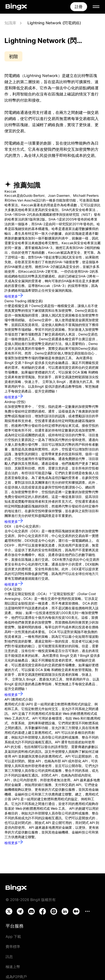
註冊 (79, 7)
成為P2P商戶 (16, 977)
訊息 (9, 957)
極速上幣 (13, 967)
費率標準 (13, 947)
